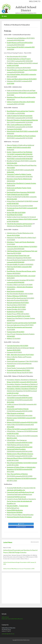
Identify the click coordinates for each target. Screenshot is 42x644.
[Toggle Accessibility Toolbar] (4, 11)
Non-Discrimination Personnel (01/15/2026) (20, 206)
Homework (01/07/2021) (14, 352)
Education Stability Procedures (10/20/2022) (20, 264)
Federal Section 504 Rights (15, 512)
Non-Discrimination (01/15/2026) (17, 56)
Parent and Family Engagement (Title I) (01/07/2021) (22, 361)
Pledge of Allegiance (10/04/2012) (17, 296)
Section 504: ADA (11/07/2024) (16, 213)
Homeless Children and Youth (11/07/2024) (20, 285)
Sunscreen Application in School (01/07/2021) (20, 325)
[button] (4, 16)
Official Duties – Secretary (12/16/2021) (19, 436)
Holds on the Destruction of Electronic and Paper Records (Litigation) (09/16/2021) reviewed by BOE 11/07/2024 (22, 93)
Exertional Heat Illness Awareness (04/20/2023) (21, 192)
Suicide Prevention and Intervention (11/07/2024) (22, 323)
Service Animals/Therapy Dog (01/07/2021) (20, 373)
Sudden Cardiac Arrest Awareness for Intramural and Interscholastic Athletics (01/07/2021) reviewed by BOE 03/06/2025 (22, 219)
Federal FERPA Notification (15, 510)
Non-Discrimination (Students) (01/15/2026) (20, 294)
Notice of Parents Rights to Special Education (20, 515)
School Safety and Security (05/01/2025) (19, 68)
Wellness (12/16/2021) (14, 339)
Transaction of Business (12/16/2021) (18, 478)
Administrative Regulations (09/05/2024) (19, 226)
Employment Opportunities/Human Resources (12, 619)
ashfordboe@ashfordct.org (8, 634)
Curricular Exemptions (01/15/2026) (18, 346)
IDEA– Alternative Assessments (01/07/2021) (20, 355)
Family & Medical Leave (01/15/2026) (18, 194)
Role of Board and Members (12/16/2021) (19, 463)
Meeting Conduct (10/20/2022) (16, 418)
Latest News (8, 542)
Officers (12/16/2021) (14, 429)
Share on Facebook (22, 527)
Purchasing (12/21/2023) (14, 129)
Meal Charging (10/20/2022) (15, 291)
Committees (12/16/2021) (15, 400)
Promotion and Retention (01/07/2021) (19, 370)
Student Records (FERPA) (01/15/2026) (19, 316)
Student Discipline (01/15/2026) (16, 309)
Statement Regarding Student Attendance (19, 517)
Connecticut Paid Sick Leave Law (16, 497)
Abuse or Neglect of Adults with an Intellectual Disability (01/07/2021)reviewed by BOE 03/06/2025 (20, 147)
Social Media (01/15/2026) (15, 215)
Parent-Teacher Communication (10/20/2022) (20, 368)
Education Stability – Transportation (18, 506)
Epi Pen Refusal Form (13, 508)
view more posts (35, 542)
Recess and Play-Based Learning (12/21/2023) (20, 298)
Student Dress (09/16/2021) (15, 312)
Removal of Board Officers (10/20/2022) (19, 458)
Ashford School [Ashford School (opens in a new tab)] (5, 617)
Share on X (22, 524)
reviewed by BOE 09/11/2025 (29, 386)
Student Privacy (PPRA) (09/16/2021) (18, 314)
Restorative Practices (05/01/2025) (17, 300)
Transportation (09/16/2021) (16, 332)
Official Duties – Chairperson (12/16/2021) (20, 431)
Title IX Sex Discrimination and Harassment (20, 224)
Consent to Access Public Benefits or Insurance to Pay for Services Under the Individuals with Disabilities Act (21, 501)
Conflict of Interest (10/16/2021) (17, 404)
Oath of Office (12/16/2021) (15, 425)
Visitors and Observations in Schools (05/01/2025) (22, 79)
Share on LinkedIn (21, 530)
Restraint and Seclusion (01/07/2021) (18, 303)
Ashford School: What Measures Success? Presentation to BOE (19, 569)
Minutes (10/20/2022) (13, 422)
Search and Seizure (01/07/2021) (17, 305)
